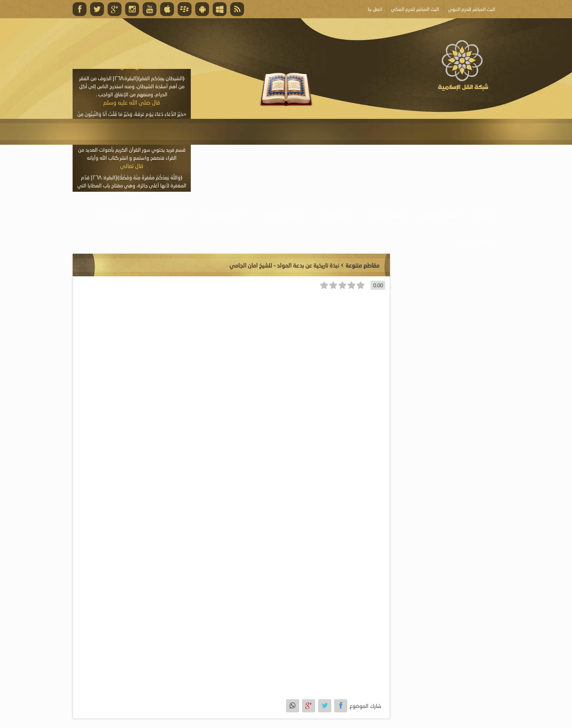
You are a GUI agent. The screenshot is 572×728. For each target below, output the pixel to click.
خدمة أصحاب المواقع (121, 215)
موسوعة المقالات (281, 215)
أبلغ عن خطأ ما (476, 241)
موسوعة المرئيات (385, 215)
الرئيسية (484, 215)
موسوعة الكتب (333, 215)
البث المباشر (173, 215)
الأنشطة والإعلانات (223, 215)
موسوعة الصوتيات (440, 215)
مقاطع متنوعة (362, 265)
